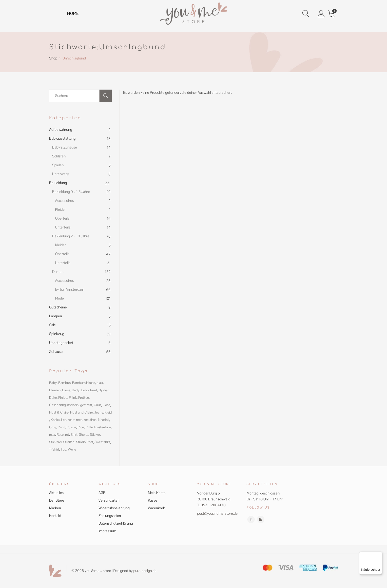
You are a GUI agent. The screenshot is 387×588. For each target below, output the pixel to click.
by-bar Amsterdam (70, 289)
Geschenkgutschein (64, 405)
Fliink (73, 398)
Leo (64, 420)
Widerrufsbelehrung (114, 508)
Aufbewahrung (61, 129)
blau (100, 383)
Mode (59, 298)
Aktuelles (56, 493)
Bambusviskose (84, 383)
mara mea (75, 420)
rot (67, 435)
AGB (102, 493)
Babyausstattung (62, 138)
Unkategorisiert (61, 343)
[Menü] (379, 554)
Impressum (107, 531)
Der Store (57, 500)
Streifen (69, 442)
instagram (261, 519)
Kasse (153, 500)
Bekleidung (58, 183)
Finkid (63, 398)
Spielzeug (57, 334)
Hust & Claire (59, 412)
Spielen (58, 165)
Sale (52, 325)
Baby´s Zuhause (65, 147)
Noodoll (104, 420)
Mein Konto (157, 493)
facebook (251, 519)
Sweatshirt (102, 442)
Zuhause (56, 351)
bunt (94, 390)
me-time (90, 420)
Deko (53, 398)
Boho (85, 390)
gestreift (86, 405)
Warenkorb (156, 508)
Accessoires (64, 200)
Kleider (60, 209)
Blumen (55, 390)
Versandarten (109, 500)
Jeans (99, 412)
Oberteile (62, 218)
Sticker (95, 435)
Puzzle (71, 427)
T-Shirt (54, 449)
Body (76, 390)
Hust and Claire (81, 412)
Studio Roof (85, 442)
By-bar (104, 390)
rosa (52, 435)
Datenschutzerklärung (116, 523)
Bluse (66, 390)
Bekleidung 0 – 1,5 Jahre (71, 192)
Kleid (108, 412)
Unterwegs (61, 174)
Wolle (72, 449)
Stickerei (55, 442)
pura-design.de (145, 571)
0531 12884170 (213, 505)
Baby (53, 383)
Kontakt (55, 516)
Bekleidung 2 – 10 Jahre (71, 236)
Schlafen (59, 156)
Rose (60, 435)
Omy (53, 427)
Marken (55, 508)
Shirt (74, 435)
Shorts (84, 435)
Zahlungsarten (110, 516)
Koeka (55, 420)
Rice (81, 427)
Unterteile (63, 227)
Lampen (56, 316)
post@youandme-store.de (217, 513)
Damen (58, 272)
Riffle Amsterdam (98, 427)
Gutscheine (58, 307)
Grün (97, 405)
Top (64, 449)
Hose (106, 405)
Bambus (64, 383)
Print (61, 427)
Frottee (84, 398)
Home (74, 14)
